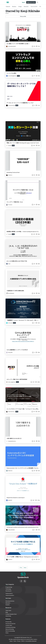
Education (26, 6)
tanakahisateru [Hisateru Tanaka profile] (11, 441)
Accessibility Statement (31, 641)
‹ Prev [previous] (21, 568)
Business (14, 6)
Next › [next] (25, 568)
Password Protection (10, 624)
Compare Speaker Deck (11, 614)
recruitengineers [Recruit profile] (11, 76)
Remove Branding (10, 629)
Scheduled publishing (10, 627)
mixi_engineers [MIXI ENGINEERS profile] (11, 382)
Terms (15, 641)
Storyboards (8, 591)
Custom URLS (9, 625)
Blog (7, 612)
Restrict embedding (10, 631)
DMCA (23, 641)
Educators (8, 603)
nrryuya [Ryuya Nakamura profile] (9, 205)
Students (8, 605)
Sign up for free (31, 2)
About (11, 641)
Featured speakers (10, 595)
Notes (7, 633)
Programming (9, 587)
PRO (18, 76)
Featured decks (9, 593)
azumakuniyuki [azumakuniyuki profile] (11, 46)
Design (20, 6)
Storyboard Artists (10, 601)
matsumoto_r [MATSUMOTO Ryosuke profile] (11, 411)
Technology (8, 589)
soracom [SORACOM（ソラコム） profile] (9, 323)
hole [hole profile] (8, 264)
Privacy (19, 641)
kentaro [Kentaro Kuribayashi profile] (9, 175)
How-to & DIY (34, 6)
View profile (23, 16)
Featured (8, 6)
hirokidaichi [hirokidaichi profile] (10, 293)
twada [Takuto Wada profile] (9, 145)
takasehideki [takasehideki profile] (10, 530)
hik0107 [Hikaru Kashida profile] (9, 500)
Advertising (8, 616)
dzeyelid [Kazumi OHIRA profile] (9, 352)
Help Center (8, 610)
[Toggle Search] (37, 2)
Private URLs (9, 622)
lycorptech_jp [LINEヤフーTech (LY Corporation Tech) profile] (11, 105)
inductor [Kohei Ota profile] (9, 471)
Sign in (24, 2)
